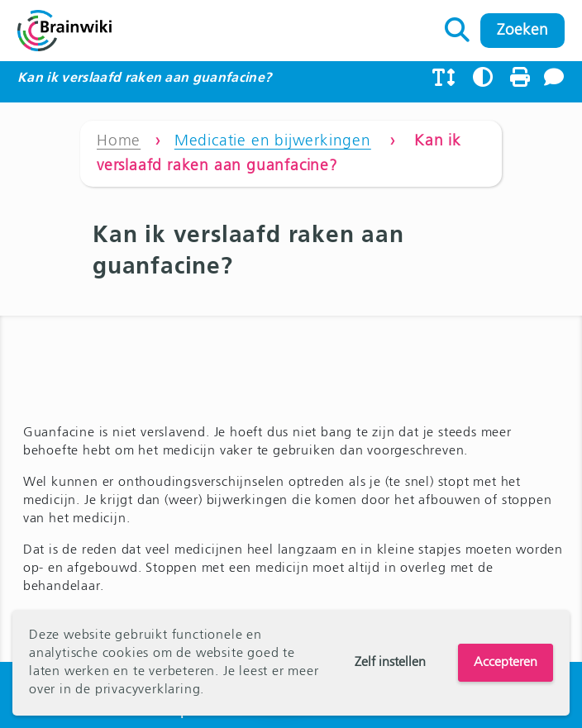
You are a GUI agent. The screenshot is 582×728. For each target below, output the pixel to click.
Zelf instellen (390, 663)
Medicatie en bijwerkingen (273, 141)
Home (119, 141)
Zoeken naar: (458, 26)
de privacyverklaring (138, 690)
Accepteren (506, 663)
